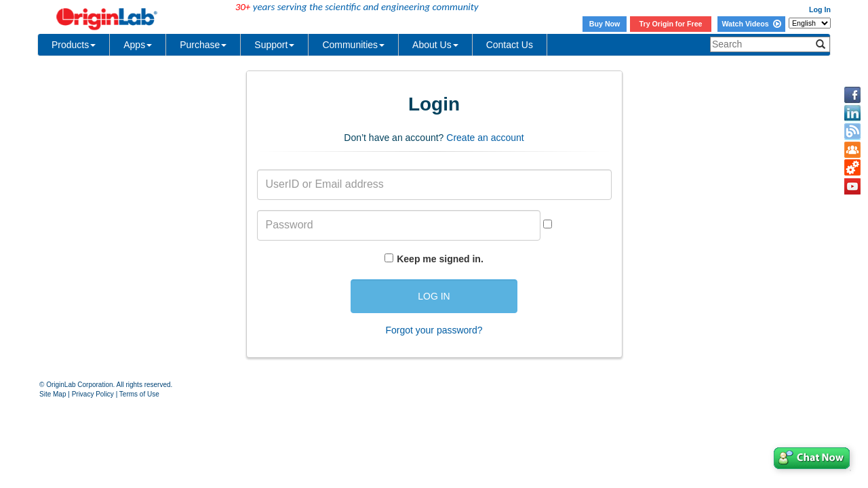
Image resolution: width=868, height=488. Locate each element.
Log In (820, 9)
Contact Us (510, 45)
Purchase (203, 45)
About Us (435, 45)
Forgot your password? (434, 330)
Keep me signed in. (440, 259)
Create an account (485, 138)
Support (274, 45)
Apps (138, 45)
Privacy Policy (93, 394)
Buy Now (605, 24)
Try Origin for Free (671, 24)
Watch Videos (751, 24)
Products (74, 45)
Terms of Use (139, 394)
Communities (353, 45)
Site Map (53, 394)
